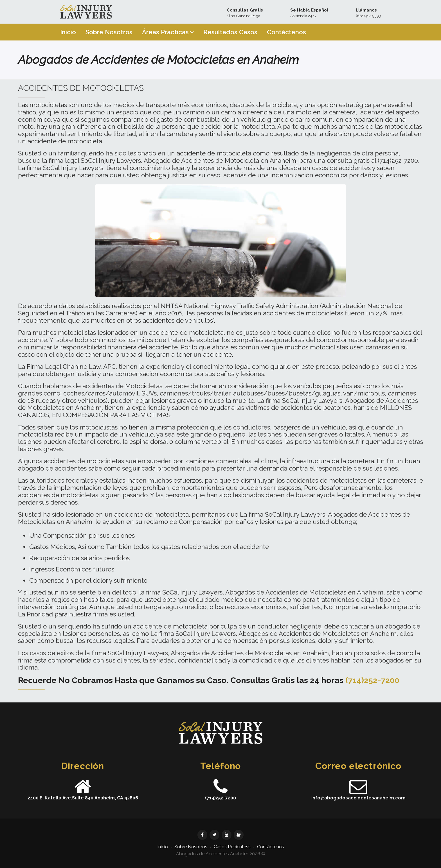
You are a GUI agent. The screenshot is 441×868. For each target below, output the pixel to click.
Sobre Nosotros (191, 847)
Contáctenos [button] (286, 32)
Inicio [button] (68, 32)
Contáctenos (271, 847)
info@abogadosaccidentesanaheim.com (358, 798)
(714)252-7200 (372, 680)
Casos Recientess (232, 847)
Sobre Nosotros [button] (109, 32)
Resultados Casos (230, 32)
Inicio (163, 847)
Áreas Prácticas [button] (168, 32)
